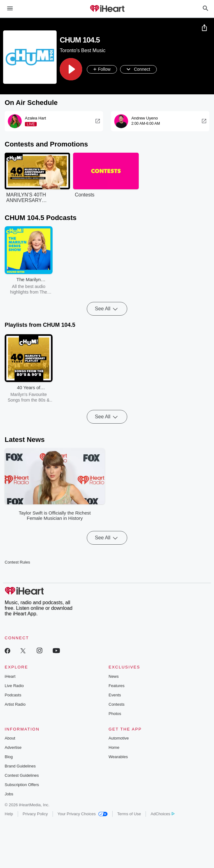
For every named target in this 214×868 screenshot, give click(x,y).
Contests (116, 704)
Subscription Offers (22, 785)
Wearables (118, 757)
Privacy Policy (35, 814)
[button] (71, 69)
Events (115, 695)
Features (116, 686)
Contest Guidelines (22, 775)
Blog (9, 757)
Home (114, 747)
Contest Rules (17, 562)
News (114, 676)
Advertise (13, 747)
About (10, 738)
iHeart (10, 676)
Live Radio (14, 686)
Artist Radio (15, 704)
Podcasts (13, 695)
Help (9, 814)
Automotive (119, 738)
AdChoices (163, 814)
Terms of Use (129, 814)
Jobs (9, 794)
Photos (115, 714)
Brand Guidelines (20, 766)
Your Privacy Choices (83, 814)
